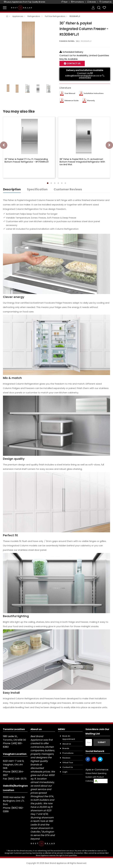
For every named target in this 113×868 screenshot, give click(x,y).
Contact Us (73, 63)
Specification (37, 189)
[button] (48, 183)
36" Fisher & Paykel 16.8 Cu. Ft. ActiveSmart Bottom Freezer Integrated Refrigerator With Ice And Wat (82, 162)
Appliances (18, 16)
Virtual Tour (68, 763)
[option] (29, 40)
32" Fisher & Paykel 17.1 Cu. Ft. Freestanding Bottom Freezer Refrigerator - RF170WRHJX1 (27, 160)
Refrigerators (34, 16)
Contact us (68, 767)
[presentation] (4, 145)
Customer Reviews (68, 189)
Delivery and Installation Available (85, 70)
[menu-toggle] (5, 8)
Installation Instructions (94, 93)
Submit (102, 742)
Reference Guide (72, 101)
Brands (66, 748)
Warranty (91, 101)
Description (12, 189)
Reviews (66, 758)
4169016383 (85, 78)
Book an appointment (69, 738)
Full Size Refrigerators (55, 16)
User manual (70, 93)
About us (67, 744)
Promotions (68, 753)
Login (65, 772)
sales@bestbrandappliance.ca (82, 76)
